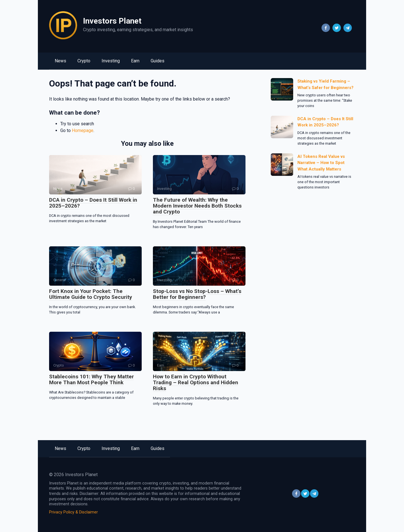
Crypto (84, 61)
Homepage (83, 130)
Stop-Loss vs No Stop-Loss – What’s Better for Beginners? (197, 294)
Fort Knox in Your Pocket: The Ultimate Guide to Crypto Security (91, 294)
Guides (158, 61)
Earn (135, 61)
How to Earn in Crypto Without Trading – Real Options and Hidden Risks (196, 382)
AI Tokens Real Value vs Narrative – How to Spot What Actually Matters (321, 163)
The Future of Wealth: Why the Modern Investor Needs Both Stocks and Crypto (197, 206)
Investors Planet (112, 21)
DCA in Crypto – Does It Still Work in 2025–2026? (93, 203)
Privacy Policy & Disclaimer (74, 512)
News (60, 61)
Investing (111, 61)
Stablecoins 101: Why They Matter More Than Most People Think (91, 379)
